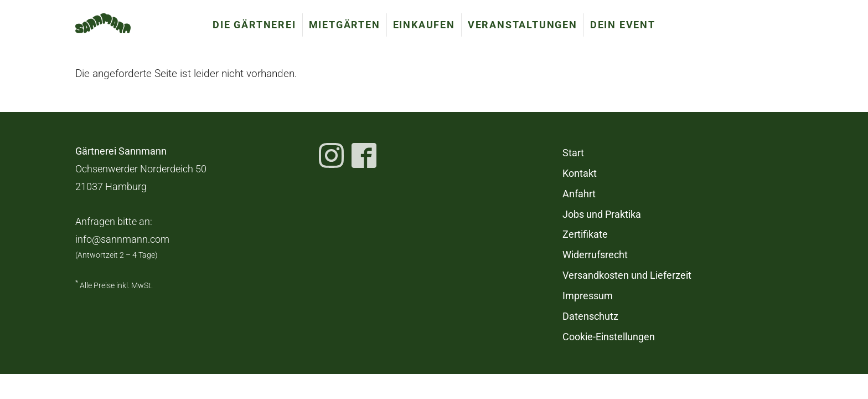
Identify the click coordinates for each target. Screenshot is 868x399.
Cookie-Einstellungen (609, 337)
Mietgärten (345, 25)
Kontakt (580, 173)
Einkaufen (424, 25)
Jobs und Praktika (602, 214)
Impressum (588, 296)
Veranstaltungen (523, 25)
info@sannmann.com (122, 239)
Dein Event (623, 25)
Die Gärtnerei (254, 25)
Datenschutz (590, 316)
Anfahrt (579, 194)
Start (573, 153)
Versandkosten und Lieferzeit (627, 275)
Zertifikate (585, 234)
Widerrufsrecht (595, 255)
